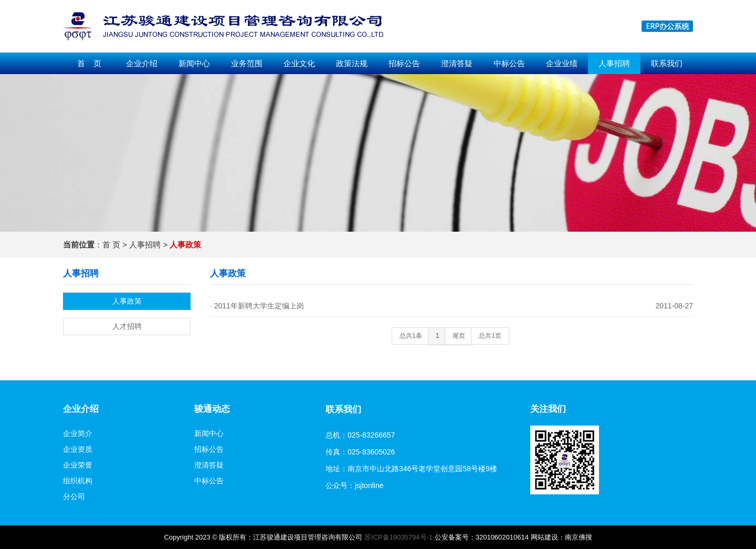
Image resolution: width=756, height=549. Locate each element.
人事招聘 (614, 63)
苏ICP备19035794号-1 (398, 537)
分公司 (74, 496)
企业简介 (78, 433)
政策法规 (352, 63)
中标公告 (509, 63)
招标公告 (404, 63)
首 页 (89, 63)
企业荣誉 (78, 465)
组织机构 (78, 481)
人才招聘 (127, 326)
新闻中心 (194, 63)
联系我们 (667, 63)
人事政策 (127, 301)
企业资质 (78, 449)
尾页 (459, 336)
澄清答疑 (457, 63)
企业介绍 (142, 63)
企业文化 (299, 63)
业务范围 (247, 63)
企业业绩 (562, 63)
